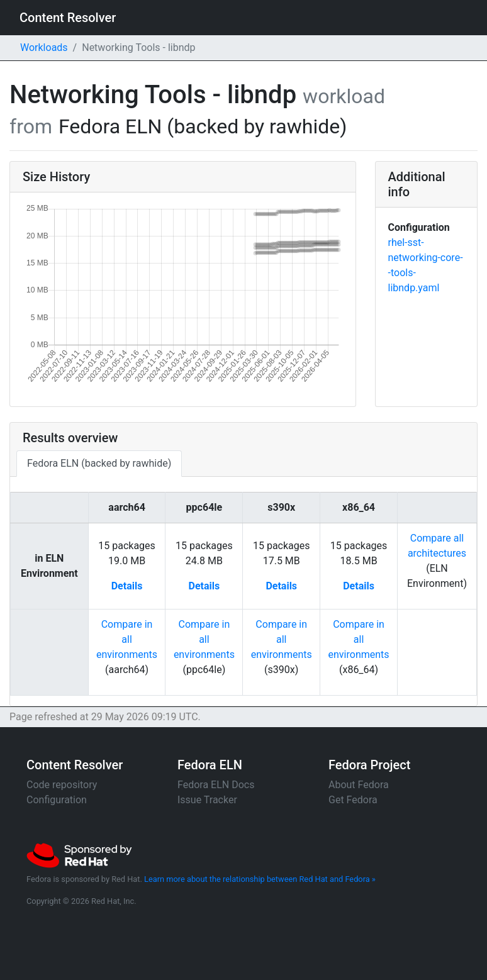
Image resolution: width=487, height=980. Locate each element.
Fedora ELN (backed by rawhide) (99, 463)
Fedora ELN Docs (216, 785)
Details (127, 586)
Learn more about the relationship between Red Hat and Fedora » (260, 879)
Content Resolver (68, 18)
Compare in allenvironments (127, 639)
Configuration (57, 800)
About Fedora (359, 785)
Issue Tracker (207, 800)
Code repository (62, 785)
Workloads (44, 47)
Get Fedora (353, 800)
